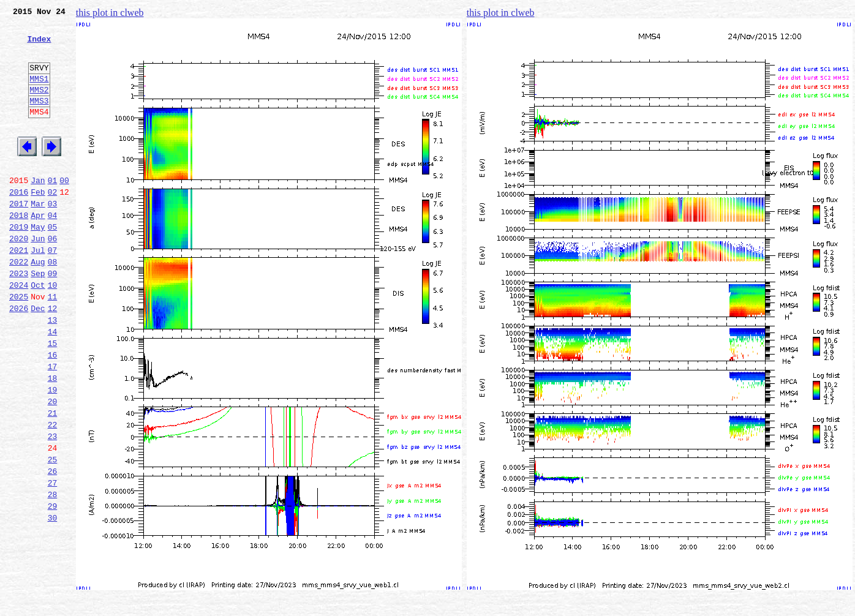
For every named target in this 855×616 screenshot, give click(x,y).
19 (53, 452)
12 (53, 358)
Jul (38, 290)
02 (53, 223)
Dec (38, 358)
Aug (38, 304)
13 (53, 371)
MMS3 (39, 119)
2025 (19, 344)
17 (53, 425)
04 (53, 250)
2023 (19, 317)
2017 (19, 236)
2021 (19, 290)
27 (53, 560)
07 (53, 290)
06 (53, 277)
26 (53, 546)
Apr (38, 250)
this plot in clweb (110, 13)
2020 (19, 277)
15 (53, 398)
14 (53, 385)
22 (53, 492)
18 (53, 438)
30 (53, 600)
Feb (38, 223)
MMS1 (39, 93)
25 (53, 533)
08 (53, 304)
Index (39, 46)
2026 (19, 358)
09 (53, 317)
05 (53, 263)
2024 (19, 331)
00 (64, 209)
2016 (19, 223)
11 (53, 344)
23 (53, 506)
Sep (38, 317)
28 (53, 573)
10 (53, 331)
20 (53, 465)
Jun (38, 277)
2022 (19, 304)
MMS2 (39, 106)
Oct (38, 331)
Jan (38, 209)
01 (53, 209)
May (38, 263)
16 (53, 411)
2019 (19, 263)
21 (53, 479)
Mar (38, 236)
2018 (19, 250)
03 (53, 236)
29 (53, 587)
